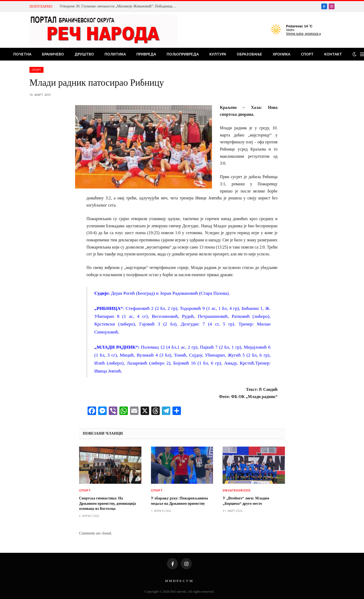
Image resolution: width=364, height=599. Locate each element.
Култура (218, 54)
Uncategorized (237, 491)
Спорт (307, 54)
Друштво (84, 54)
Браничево (53, 54)
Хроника (281, 54)
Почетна (22, 54)
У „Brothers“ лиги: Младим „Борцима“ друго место (246, 501)
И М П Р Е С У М (179, 581)
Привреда (146, 54)
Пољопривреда (183, 54)
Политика (115, 54)
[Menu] (362, 54)
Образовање (249, 54)
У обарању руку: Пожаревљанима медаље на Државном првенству (179, 501)
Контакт (333, 54)
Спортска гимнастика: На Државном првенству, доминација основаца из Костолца (108, 503)
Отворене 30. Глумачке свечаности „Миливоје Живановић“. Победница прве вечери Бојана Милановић (119, 6)
